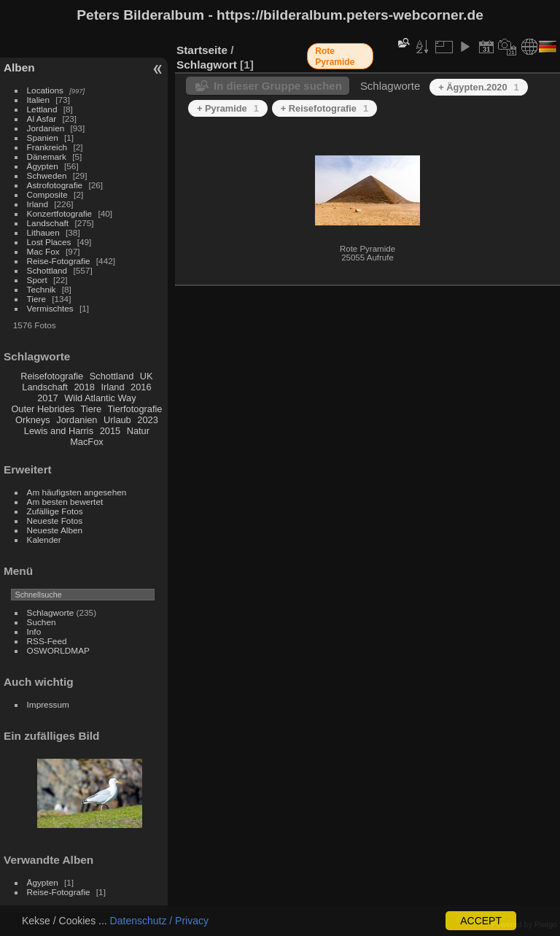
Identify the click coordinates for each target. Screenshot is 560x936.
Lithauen (43, 232)
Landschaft (48, 223)
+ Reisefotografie (324, 108)
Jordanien (46, 128)
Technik (42, 289)
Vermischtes (50, 308)
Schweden (47, 175)
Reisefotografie (52, 376)
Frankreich (47, 147)
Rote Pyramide (335, 57)
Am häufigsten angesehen (77, 492)
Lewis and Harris (59, 431)
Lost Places (49, 242)
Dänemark (47, 156)
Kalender (44, 539)
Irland (38, 204)
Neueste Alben (55, 530)
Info (34, 631)
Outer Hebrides (43, 409)
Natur (138, 431)
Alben (19, 67)
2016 (141, 387)
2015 (110, 431)
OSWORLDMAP (58, 650)
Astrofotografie (55, 185)
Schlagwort (207, 65)
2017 (47, 398)
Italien (38, 100)
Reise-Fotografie (59, 261)
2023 (147, 420)
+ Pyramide (228, 108)
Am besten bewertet (65, 502)
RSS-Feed (47, 641)
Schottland (47, 270)
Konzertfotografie (60, 213)
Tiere (36, 299)
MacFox (87, 442)
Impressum (48, 704)
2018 (84, 387)
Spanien (43, 138)
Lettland (42, 109)
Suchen (42, 622)
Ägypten (43, 166)
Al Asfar (42, 119)
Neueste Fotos (55, 521)
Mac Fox (43, 251)
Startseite (202, 50)
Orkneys (33, 420)
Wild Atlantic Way (100, 398)
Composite (47, 194)
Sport (37, 280)
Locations (45, 90)
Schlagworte (51, 612)
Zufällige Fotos (55, 511)
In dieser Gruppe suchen (278, 86)
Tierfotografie (135, 409)
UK (147, 376)
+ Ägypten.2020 (478, 87)
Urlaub (117, 420)
